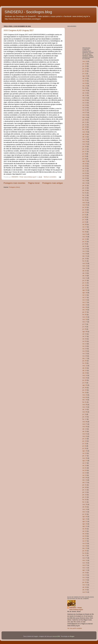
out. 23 (85, 349)
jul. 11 (84, 73)
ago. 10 (85, 76)
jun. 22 (85, 241)
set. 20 (85, 78)
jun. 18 (85, 285)
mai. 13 (85, 139)
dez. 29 (85, 310)
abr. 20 (85, 431)
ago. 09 (85, 332)
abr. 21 (85, 95)
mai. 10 (85, 319)
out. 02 (85, 173)
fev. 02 (85, 553)
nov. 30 (85, 254)
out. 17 (85, 227)
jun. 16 (85, 210)
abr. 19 (85, 273)
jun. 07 (85, 280)
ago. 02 (85, 290)
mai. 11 (85, 568)
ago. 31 (85, 526)
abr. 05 (85, 507)
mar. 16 (85, 563)
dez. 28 (85, 307)
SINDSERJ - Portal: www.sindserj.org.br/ (76, 609)
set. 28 (85, 339)
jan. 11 (85, 122)
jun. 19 (85, 441)
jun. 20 (85, 66)
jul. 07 (84, 324)
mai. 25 (85, 237)
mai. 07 (85, 565)
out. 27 (85, 541)
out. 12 (85, 103)
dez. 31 (85, 229)
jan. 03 (85, 551)
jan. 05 (85, 361)
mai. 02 (85, 434)
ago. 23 (85, 161)
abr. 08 (85, 587)
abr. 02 (85, 271)
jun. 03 (85, 147)
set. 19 (85, 534)
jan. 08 (85, 388)
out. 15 (85, 475)
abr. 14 (85, 137)
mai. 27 (85, 322)
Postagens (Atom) (14, 187)
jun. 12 (85, 64)
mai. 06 (85, 397)
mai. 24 (85, 144)
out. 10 (85, 453)
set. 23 (85, 334)
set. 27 (85, 336)
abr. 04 (85, 134)
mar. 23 (85, 395)
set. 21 (85, 171)
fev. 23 (85, 363)
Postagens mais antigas (53, 183)
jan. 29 (85, 127)
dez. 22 (85, 183)
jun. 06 (85, 380)
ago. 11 (85, 570)
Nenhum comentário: (50, 177)
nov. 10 (85, 251)
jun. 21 (85, 288)
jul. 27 (84, 383)
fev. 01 (85, 193)
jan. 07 (85, 312)
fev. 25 (85, 198)
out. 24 (85, 108)
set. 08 (85, 224)
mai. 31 (85, 278)
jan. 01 (85, 185)
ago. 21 (85, 521)
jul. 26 (84, 329)
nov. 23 (85, 580)
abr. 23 (85, 276)
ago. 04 (85, 385)
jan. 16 (85, 190)
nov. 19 (85, 181)
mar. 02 (85, 203)
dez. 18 (85, 400)
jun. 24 (85, 69)
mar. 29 (85, 458)
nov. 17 (85, 302)
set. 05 (85, 529)
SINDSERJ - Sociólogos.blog (28, 12)
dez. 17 (85, 358)
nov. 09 (85, 249)
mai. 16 (85, 61)
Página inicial (34, 183)
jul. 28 (84, 159)
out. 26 (85, 178)
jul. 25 (84, 327)
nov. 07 (85, 112)
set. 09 (85, 166)
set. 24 (85, 465)
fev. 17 (85, 419)
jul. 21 (84, 222)
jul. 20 (84, 244)
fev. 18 (85, 392)
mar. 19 (85, 132)
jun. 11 (85, 149)
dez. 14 (85, 117)
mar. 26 (85, 504)
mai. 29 (85, 378)
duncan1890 (56, 636)
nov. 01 (85, 543)
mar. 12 (85, 366)
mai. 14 (85, 375)
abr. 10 (85, 93)
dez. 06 (85, 478)
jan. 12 (85, 188)
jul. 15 (84, 154)
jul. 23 (84, 156)
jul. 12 (84, 443)
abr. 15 (85, 370)
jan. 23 (85, 417)
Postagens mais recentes (14, 183)
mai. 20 (85, 142)
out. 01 (85, 468)
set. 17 (85, 463)
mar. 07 (85, 424)
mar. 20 (85, 90)
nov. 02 (85, 575)
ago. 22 (85, 524)
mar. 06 (85, 412)
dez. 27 (85, 482)
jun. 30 (85, 71)
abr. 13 (85, 429)
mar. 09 (85, 427)
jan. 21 (85, 125)
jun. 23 (85, 212)
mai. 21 (85, 98)
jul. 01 (84, 215)
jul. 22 (84, 446)
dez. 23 (85, 86)
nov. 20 (85, 356)
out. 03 (85, 100)
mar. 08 (85, 405)
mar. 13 (85, 266)
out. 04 (85, 81)
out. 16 (85, 105)
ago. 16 (85, 293)
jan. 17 (85, 456)
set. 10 (85, 531)
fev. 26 (85, 200)
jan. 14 (85, 492)
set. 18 (85, 573)
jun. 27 (85, 151)
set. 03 (85, 164)
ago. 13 (85, 519)
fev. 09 (85, 88)
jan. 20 (85, 390)
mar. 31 (85, 585)
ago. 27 (85, 461)
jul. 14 (84, 220)
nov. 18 (85, 546)
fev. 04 (85, 315)
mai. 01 (85, 234)
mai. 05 (85, 205)
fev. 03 (85, 500)
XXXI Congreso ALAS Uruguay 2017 (19, 30)
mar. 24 (85, 407)
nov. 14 (85, 115)
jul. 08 (84, 217)
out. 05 (85, 341)
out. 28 (85, 83)
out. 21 (85, 538)
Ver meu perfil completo (75, 628)
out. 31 (85, 110)
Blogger (72, 636)
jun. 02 (85, 207)
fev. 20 (85, 129)
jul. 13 (84, 414)
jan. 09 (85, 120)
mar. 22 (85, 268)
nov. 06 (85, 351)
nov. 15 (85, 353)
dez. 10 (85, 305)
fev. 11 (85, 195)
